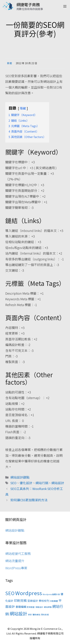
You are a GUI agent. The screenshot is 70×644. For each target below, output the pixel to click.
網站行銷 (42, 483)
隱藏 (23, 108)
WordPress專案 (16, 568)
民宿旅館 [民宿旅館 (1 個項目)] (31, 607)
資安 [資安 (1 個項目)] (30, 615)
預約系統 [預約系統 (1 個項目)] (45, 615)
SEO (13, 483)
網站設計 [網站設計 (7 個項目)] (18, 613)
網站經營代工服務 (18, 553)
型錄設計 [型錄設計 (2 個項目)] (33, 601)
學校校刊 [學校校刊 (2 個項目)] (44, 601)
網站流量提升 (15, 561)
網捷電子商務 (28, 4)
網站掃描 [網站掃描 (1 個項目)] (48, 607)
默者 (10, 63)
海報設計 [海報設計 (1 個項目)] (39, 607)
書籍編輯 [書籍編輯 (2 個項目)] (21, 607)
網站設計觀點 (20, 477)
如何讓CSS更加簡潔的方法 (29, 500)
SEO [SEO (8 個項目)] (10, 593)
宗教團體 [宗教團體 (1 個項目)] (54, 601)
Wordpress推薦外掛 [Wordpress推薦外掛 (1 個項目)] (51, 594)
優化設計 (26, 483)
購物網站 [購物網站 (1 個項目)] (36, 615)
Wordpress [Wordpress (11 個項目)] (29, 593)
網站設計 (58, 483)
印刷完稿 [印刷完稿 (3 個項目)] (20, 600)
